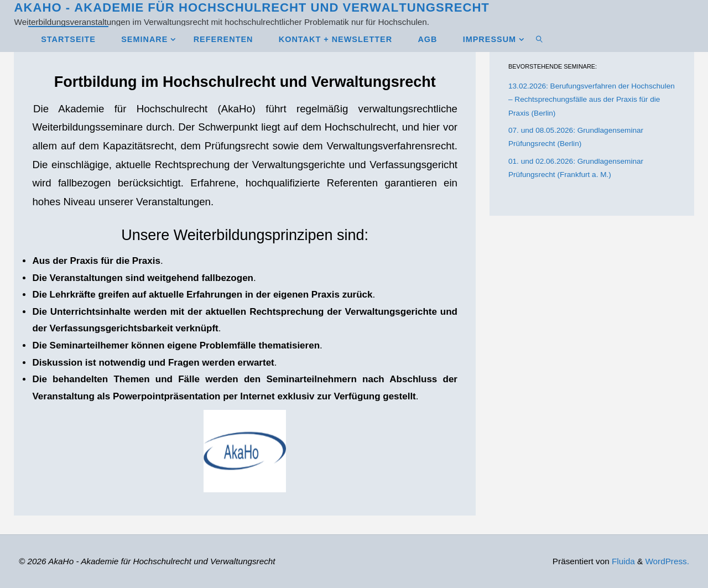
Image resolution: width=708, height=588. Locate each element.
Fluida (622, 561)
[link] (540, 39)
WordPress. (667, 561)
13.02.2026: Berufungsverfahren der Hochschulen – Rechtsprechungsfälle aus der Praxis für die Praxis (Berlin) (592, 100)
